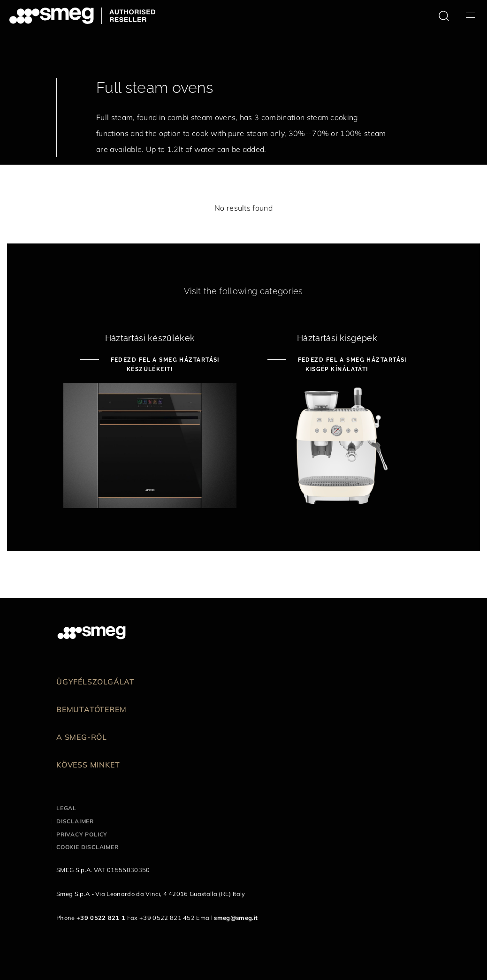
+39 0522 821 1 (101, 918)
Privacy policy (82, 834)
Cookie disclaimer (88, 847)
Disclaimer (75, 821)
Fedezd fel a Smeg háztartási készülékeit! (164, 365)
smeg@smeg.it (236, 918)
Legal (66, 808)
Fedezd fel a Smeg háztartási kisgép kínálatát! (351, 365)
